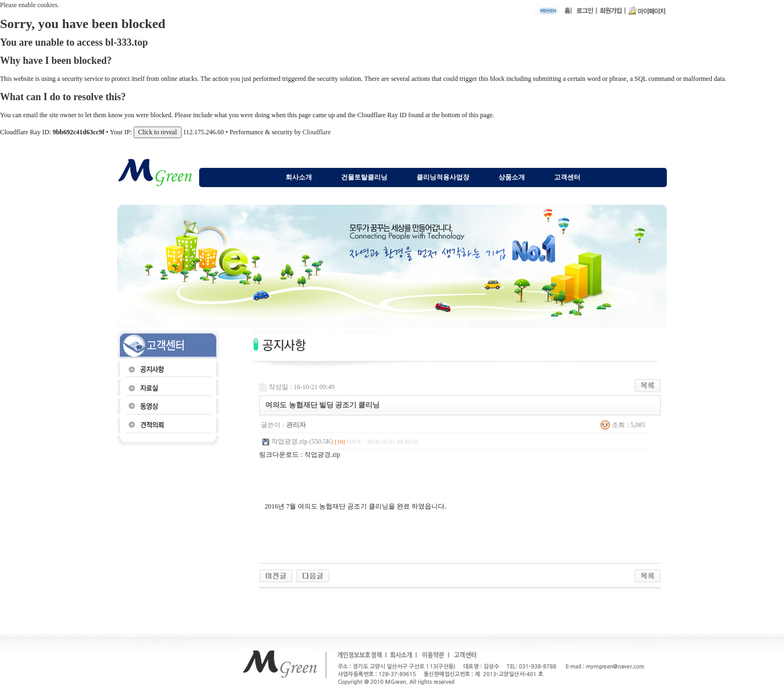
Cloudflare (317, 132)
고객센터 (567, 177)
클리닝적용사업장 (443, 177)
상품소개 (512, 177)
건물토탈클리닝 (364, 177)
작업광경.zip (322, 455)
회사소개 (299, 177)
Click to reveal (158, 132)
